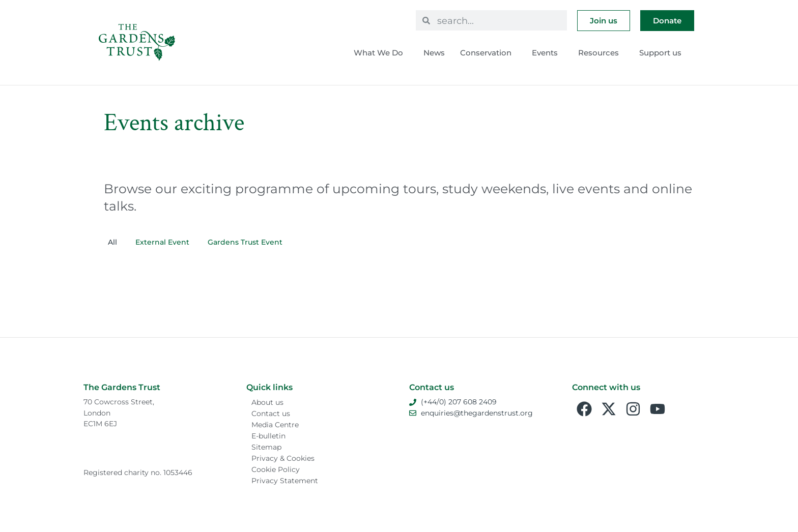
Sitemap (266, 447)
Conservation (488, 53)
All (112, 242)
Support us (663, 53)
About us (267, 402)
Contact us (271, 413)
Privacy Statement (285, 481)
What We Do (381, 53)
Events (547, 53)
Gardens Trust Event (245, 242)
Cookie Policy (276, 469)
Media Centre (275, 425)
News (434, 53)
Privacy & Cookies (283, 458)
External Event (162, 242)
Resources (601, 53)
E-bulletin (268, 436)
